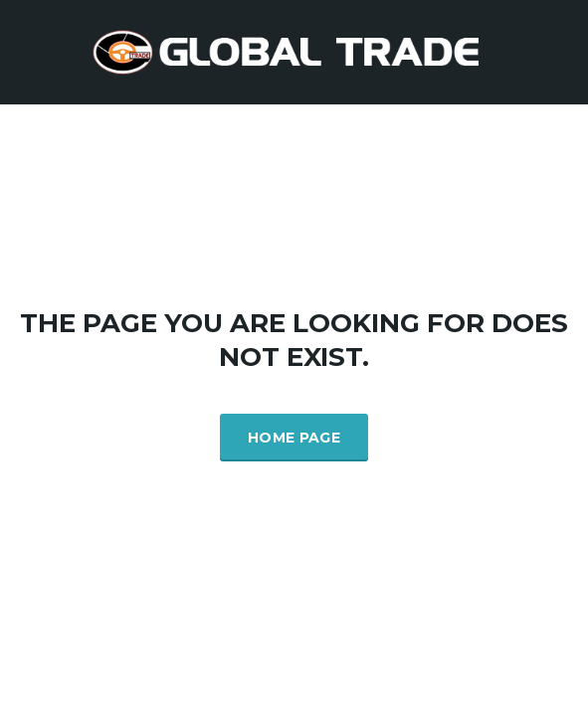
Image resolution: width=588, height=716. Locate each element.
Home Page (294, 438)
